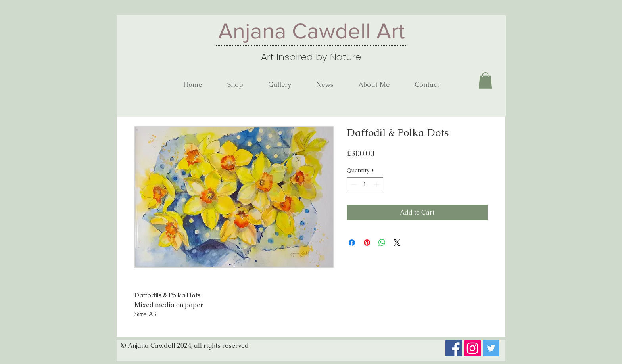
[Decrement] (353, 185)
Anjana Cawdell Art (311, 31)
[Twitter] (491, 348)
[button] (485, 80)
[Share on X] (397, 243)
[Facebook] (454, 348)
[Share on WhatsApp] (382, 243)
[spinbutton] (365, 185)
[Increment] (377, 185)
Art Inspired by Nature (311, 57)
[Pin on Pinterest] (367, 243)
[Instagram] (472, 348)
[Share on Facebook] (352, 243)
